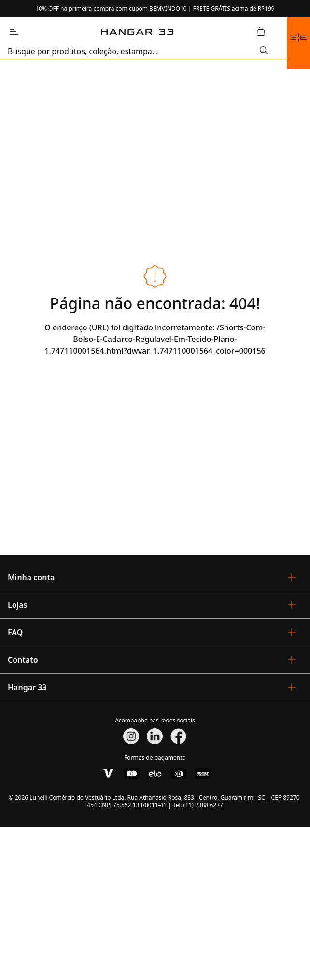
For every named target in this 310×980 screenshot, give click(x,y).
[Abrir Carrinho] (261, 32)
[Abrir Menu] (14, 32)
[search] (134, 51)
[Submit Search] (264, 51)
